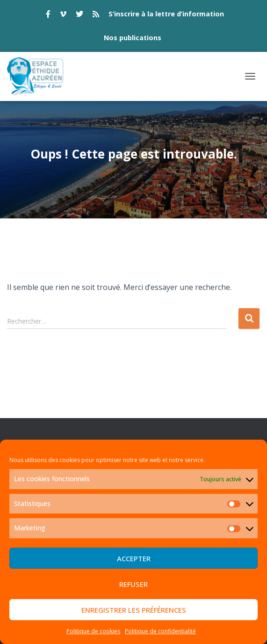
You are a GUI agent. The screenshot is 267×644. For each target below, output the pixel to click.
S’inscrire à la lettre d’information (166, 14)
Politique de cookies (93, 631)
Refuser (133, 584)
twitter (79, 15)
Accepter (134, 558)
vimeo (63, 15)
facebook (48, 15)
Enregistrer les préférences (134, 610)
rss (96, 15)
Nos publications (133, 38)
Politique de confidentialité (160, 631)
